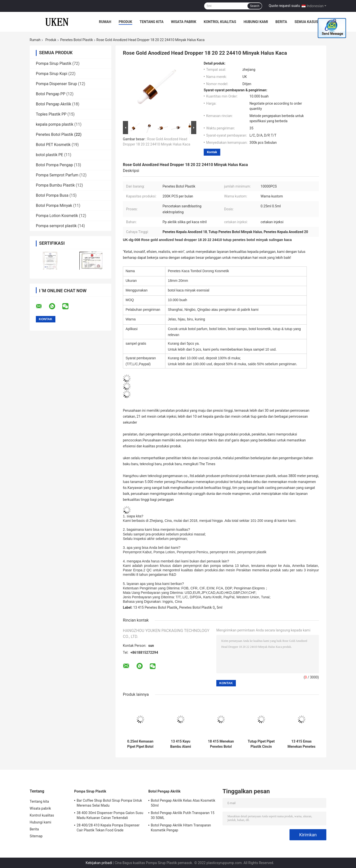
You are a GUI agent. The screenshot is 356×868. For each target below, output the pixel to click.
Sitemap (36, 836)
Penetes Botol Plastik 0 (197, 607)
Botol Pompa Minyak (54, 205)
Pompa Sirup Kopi (52, 74)
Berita (281, 22)
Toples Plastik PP (51, 114)
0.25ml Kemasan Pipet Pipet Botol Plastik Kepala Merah (140, 744)
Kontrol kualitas (220, 22)
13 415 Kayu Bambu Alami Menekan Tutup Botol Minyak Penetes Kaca (181, 744)
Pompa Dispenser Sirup (56, 84)
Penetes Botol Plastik (77, 40)
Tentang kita (152, 22)
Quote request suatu (284, 6)
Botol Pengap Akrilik (54, 104)
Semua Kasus (306, 22)
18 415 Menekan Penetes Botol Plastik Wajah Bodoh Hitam (221, 744)
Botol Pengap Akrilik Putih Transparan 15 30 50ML (183, 815)
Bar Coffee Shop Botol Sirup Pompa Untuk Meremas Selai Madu (109, 803)
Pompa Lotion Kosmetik (57, 216)
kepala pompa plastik (55, 124)
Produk (125, 22)
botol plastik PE (49, 155)
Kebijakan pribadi (99, 863)
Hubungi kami (256, 22)
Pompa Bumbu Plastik (55, 185)
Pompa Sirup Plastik (54, 63)
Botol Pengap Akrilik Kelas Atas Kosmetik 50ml (183, 803)
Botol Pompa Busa (52, 195)
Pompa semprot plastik (56, 226)
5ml (220, 607)
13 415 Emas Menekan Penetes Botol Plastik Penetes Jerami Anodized (301, 744)
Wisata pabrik (184, 22)
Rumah (105, 22)
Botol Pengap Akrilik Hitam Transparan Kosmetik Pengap (181, 828)
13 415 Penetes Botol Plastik (155, 607)
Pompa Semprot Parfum (57, 175)
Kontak (212, 152)
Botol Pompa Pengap (54, 165)
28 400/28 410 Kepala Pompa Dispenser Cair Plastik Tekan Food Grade (108, 828)
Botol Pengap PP (51, 94)
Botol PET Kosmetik (53, 145)
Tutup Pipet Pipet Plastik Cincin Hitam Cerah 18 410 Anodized (261, 744)
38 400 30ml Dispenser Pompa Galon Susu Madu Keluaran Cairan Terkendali (110, 815)
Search (255, 6)
